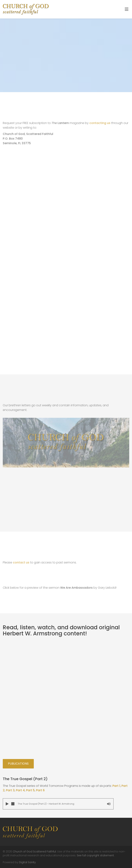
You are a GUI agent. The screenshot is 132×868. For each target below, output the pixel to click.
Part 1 (116, 786)
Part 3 (10, 790)
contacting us (100, 123)
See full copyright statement (95, 855)
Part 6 (40, 790)
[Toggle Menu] (127, 9)
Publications (18, 764)
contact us (21, 562)
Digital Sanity (27, 862)
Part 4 (20, 790)
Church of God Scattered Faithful (34, 852)
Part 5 (30, 790)
